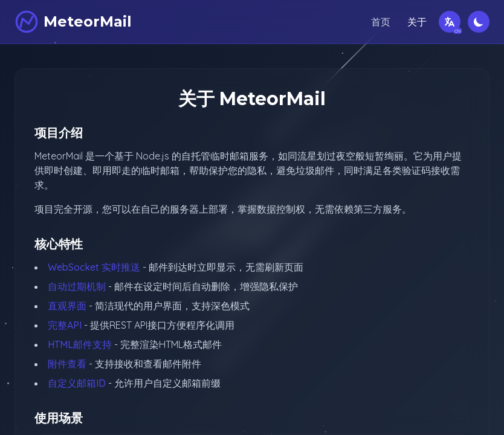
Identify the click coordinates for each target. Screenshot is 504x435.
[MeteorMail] (73, 22)
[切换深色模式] (479, 22)
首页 (381, 22)
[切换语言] (450, 22)
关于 (417, 22)
